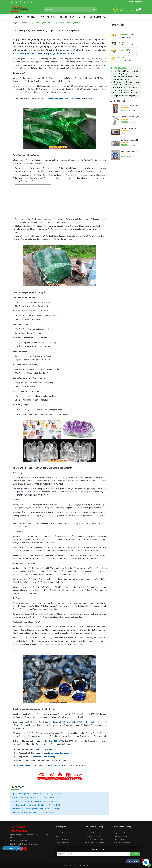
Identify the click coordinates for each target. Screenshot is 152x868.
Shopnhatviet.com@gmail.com (27, 844)
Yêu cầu (135, 854)
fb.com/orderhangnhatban (60, 753)
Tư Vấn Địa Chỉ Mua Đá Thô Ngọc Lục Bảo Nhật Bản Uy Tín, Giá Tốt (63, 98)
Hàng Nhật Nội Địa (48, 17)
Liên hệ (82, 17)
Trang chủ (17, 17)
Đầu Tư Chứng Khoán (122, 843)
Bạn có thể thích (118, 101)
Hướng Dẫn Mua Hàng (93, 833)
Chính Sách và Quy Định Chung (66, 833)
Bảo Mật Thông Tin (62, 836)
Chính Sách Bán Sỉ (62, 839)
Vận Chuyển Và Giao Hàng (94, 839)
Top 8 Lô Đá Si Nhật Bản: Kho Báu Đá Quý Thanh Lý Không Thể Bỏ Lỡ (36, 794)
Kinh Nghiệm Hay (67, 17)
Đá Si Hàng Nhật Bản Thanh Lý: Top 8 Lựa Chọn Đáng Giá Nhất (48, 30)
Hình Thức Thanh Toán (93, 836)
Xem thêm (18, 787)
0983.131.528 (125, 10)
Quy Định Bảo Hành (62, 843)
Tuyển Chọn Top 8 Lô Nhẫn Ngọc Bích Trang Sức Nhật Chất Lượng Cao (37, 809)
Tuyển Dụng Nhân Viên (123, 836)
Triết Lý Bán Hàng (121, 839)
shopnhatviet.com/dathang (43, 757)
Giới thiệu (31, 17)
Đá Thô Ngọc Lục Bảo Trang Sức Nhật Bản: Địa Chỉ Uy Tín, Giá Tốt (35, 801)
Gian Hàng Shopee (98, 17)
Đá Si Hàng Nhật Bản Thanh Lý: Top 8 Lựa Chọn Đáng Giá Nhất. (46, 54)
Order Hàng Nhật (135, 2)
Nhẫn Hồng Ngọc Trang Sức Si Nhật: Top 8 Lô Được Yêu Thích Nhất (35, 805)
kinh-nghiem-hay (27, 23)
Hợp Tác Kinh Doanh (122, 833)
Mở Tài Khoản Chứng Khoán (95, 843)
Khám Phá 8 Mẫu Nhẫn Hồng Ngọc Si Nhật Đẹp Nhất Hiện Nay (33, 812)
